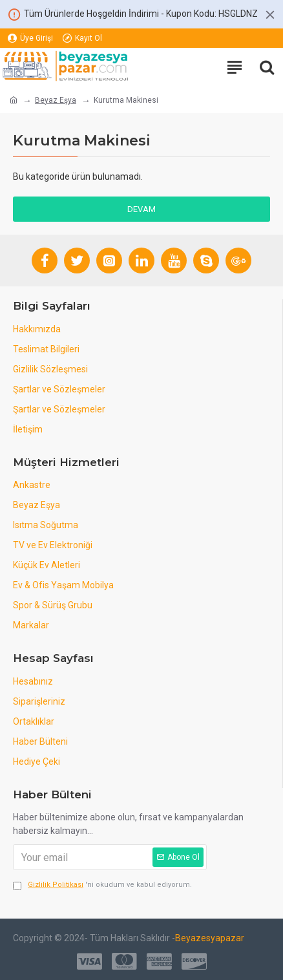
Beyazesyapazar (210, 938)
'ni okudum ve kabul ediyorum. (102, 885)
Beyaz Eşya (56, 100)
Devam (141, 209)
